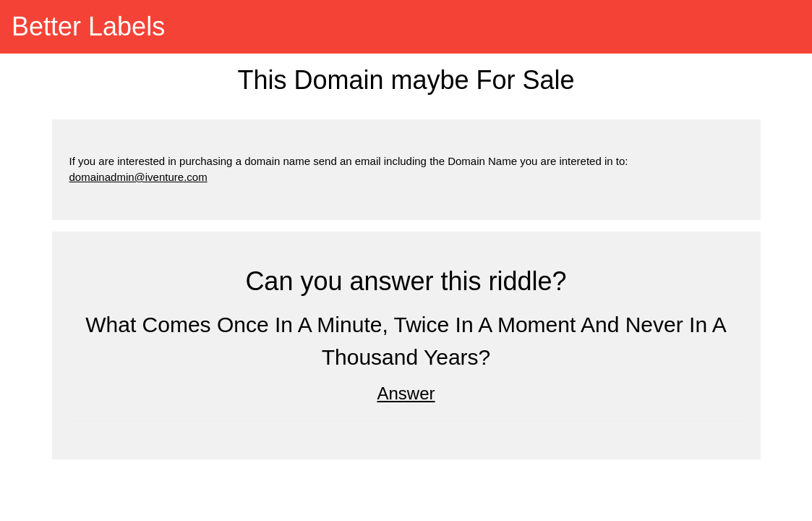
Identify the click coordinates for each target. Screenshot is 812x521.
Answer (406, 393)
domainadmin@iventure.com (138, 177)
